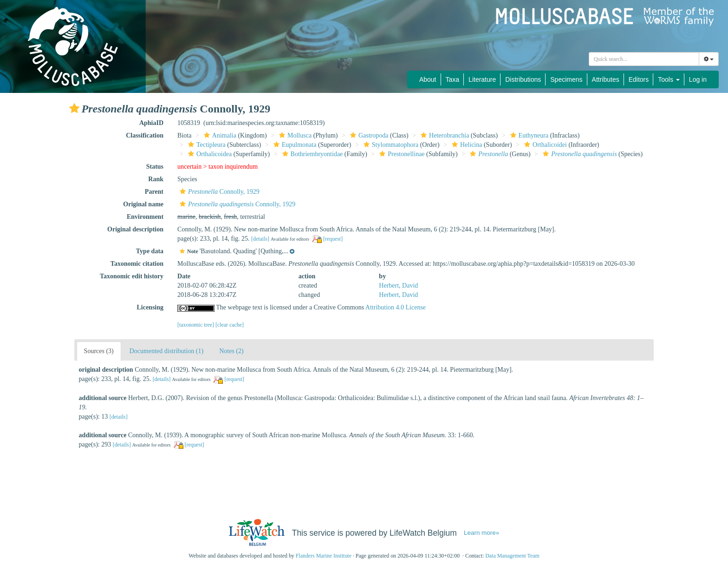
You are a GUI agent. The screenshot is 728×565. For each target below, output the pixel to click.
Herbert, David (398, 286)
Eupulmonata (294, 145)
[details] (260, 239)
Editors (639, 79)
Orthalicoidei (544, 145)
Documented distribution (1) (166, 351)
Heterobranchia (444, 135)
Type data (150, 251)
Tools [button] (669, 79)
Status (155, 167)
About (428, 79)
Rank (156, 179)
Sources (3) (99, 351)
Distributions (523, 79)
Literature (482, 79)
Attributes (606, 79)
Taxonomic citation (137, 264)
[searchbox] (644, 59)
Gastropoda (368, 135)
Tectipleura (206, 145)
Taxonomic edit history (132, 276)
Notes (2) (231, 351)
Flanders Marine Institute (324, 556)
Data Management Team (512, 556)
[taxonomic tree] (196, 325)
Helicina (466, 145)
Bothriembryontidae (312, 154)
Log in (698, 79)
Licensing (150, 307)
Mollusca (294, 135)
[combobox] (644, 59)
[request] (333, 239)
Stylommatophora (390, 145)
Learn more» (481, 533)
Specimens (566, 79)
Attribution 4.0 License (396, 307)
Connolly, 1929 (218, 192)
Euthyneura (528, 135)
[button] (74, 108)
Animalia (219, 135)
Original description (135, 229)
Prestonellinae (401, 154)
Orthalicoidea (209, 154)
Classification (145, 135)
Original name (143, 204)
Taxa (453, 79)
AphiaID (151, 123)
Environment (145, 217)
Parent (154, 192)
